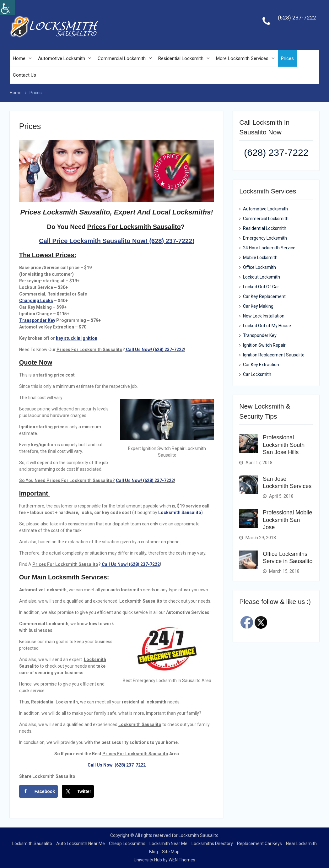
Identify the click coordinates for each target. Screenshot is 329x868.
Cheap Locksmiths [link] (127, 844)
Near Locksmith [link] (301, 844)
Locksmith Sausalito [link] (180, 513)
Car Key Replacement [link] (264, 297)
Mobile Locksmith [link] (260, 258)
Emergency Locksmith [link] (265, 238)
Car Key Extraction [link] (261, 365)
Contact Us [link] (24, 75)
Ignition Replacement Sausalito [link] (274, 355)
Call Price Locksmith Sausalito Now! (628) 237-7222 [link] (116, 241)
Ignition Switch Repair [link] (264, 345)
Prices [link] (287, 58)
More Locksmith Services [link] (242, 58)
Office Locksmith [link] (259, 268)
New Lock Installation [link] (264, 316)
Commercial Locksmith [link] (122, 58)
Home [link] (19, 58)
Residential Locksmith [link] (181, 58)
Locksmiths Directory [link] (212, 844)
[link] (8, 8)
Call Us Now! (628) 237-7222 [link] (155, 350)
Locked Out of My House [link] (267, 326)
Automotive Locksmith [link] (62, 58)
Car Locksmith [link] (257, 375)
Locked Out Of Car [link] (261, 287)
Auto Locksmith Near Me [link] (81, 844)
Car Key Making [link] (258, 307)
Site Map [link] (171, 852)
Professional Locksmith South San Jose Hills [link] (284, 445)
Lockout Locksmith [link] (262, 277)
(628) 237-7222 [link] (297, 18)
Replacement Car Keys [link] (259, 844)
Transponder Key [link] (260, 336)
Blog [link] (154, 852)
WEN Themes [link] (182, 860)
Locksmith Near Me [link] (168, 844)
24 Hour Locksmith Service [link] (269, 248)
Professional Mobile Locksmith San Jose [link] (287, 520)
